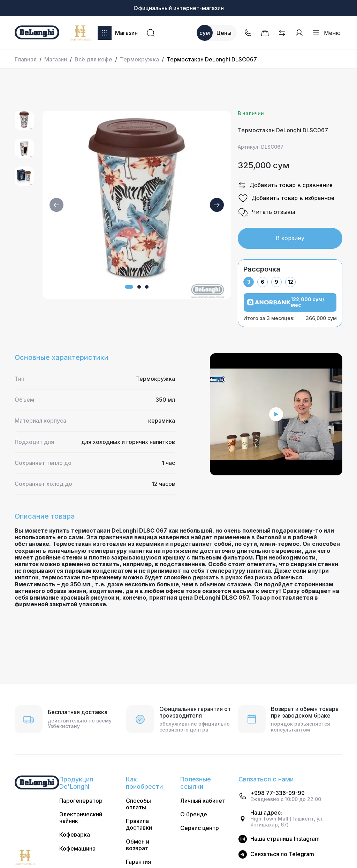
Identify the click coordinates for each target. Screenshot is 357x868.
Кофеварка (75, 835)
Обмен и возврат (138, 845)
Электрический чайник (81, 818)
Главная (26, 59)
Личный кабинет (203, 801)
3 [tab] (249, 282)
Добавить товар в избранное (286, 198)
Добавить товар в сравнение (285, 185)
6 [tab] (263, 282)
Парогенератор (81, 801)
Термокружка (139, 59)
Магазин (118, 33)
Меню (326, 33)
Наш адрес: (266, 813)
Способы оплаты (138, 804)
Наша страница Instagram (285, 839)
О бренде (194, 814)
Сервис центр (200, 828)
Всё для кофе (93, 59)
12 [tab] (291, 282)
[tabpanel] (290, 307)
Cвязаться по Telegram (282, 854)
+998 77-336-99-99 (278, 793)
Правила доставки (139, 824)
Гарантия (138, 862)
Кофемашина (77, 849)
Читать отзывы (266, 212)
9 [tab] (276, 282)
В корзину (290, 238)
